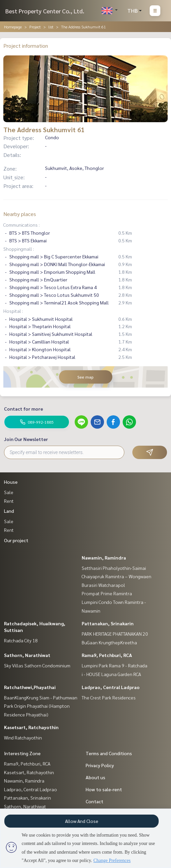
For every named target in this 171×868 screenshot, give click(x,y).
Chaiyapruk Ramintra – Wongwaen (116, 576)
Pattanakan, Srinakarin (108, 623)
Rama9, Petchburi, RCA (107, 655)
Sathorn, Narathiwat (27, 655)
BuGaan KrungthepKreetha (109, 642)
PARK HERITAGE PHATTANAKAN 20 (115, 634)
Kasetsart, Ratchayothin (31, 727)
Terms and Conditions (109, 753)
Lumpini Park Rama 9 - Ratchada (114, 665)
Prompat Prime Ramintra (107, 593)
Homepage (13, 27)
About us (95, 777)
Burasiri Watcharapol (103, 585)
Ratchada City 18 (21, 640)
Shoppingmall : (19, 249)
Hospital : (13, 311)
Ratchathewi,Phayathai (30, 687)
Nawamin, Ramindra (104, 558)
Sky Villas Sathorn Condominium (37, 665)
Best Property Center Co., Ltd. (45, 11)
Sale (9, 492)
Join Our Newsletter (26, 439)
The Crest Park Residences (109, 697)
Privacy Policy (100, 765)
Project (35, 27)
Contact (94, 801)
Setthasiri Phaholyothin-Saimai (114, 568)
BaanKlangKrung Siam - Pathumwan (41, 697)
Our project (16, 540)
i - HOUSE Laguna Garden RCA (111, 674)
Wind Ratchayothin (23, 737)
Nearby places (20, 214)
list (51, 27)
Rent (9, 501)
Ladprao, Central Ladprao (111, 687)
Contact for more (23, 409)
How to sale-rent (104, 789)
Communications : (21, 225)
